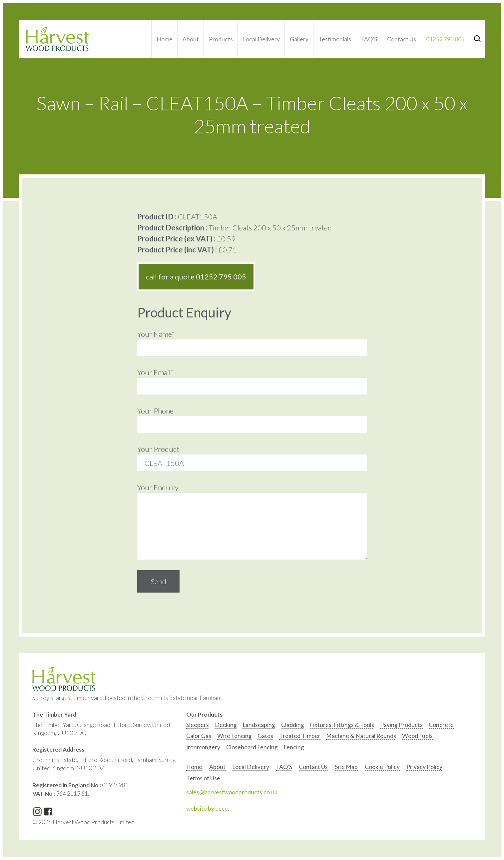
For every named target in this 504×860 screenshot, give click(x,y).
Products (221, 39)
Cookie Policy (382, 767)
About (191, 39)
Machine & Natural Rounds (361, 736)
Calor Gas (199, 736)
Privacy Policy (424, 767)
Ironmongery (203, 747)
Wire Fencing (235, 736)
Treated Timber (300, 736)
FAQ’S (369, 39)
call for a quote (196, 277)
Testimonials (335, 39)
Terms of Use (203, 778)
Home (165, 39)
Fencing (294, 747)
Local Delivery (261, 39)
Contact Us (402, 39)
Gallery (299, 39)
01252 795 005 (445, 39)
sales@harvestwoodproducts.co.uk (232, 792)
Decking (226, 725)
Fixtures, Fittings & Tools (342, 725)
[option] (198, 726)
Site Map (346, 767)
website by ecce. (208, 808)
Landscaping (259, 725)
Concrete (441, 725)
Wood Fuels (417, 736)
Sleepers (198, 725)
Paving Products (401, 725)
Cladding (293, 725)
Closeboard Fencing (252, 747)
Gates (265, 736)
